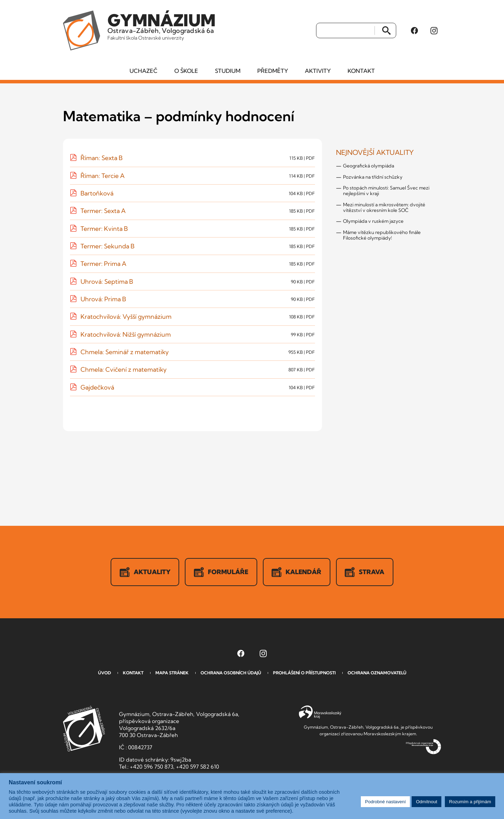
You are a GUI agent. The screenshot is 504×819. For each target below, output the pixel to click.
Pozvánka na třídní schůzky (373, 178)
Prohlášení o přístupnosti (304, 674)
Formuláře (221, 573)
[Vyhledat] (346, 31)
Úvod (104, 674)
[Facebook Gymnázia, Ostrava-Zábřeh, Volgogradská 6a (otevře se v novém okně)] (414, 31)
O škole (186, 72)
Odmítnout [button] (426, 802)
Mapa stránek (172, 674)
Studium (228, 72)
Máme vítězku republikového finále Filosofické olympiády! (382, 236)
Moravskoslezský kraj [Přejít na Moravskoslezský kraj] (320, 714)
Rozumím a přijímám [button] (470, 802)
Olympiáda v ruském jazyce (373, 222)
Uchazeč (143, 72)
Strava (366, 573)
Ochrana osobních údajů (231, 674)
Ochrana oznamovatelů (377, 674)
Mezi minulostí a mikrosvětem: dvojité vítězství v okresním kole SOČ (384, 208)
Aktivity (318, 72)
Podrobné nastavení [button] (385, 802)
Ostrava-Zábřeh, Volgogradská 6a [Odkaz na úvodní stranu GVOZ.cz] (163, 26)
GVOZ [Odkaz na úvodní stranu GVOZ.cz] (84, 730)
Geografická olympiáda (369, 167)
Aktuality (144, 573)
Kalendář (297, 573)
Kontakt (361, 72)
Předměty (273, 72)
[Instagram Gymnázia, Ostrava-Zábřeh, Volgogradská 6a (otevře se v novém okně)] (434, 31)
